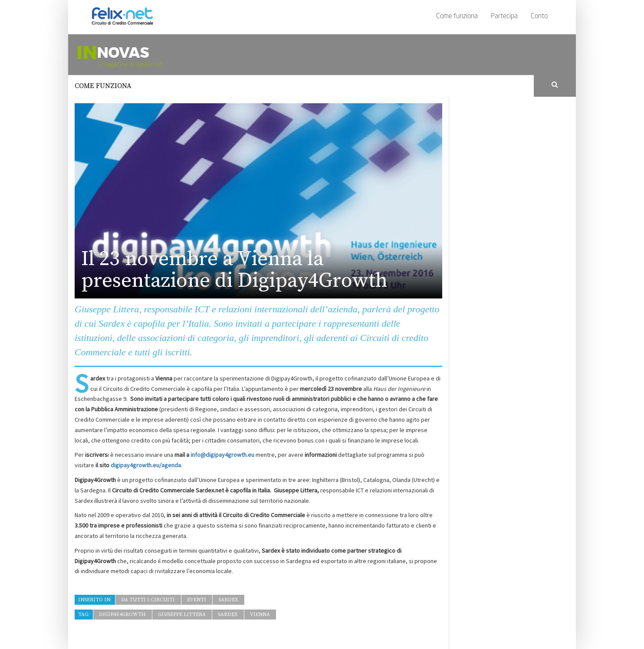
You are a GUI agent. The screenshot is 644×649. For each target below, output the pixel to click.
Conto (539, 16)
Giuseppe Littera (182, 615)
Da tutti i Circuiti (148, 600)
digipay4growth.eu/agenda (146, 465)
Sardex (228, 600)
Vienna (260, 615)
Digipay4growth (122, 615)
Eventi (197, 600)
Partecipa (504, 16)
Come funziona (457, 16)
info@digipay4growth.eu (222, 455)
